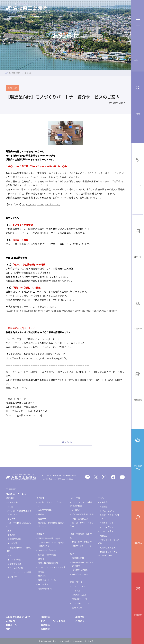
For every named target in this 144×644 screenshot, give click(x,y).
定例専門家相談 (14, 539)
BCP (9, 555)
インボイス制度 (14, 560)
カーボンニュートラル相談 (19, 572)
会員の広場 (77, 607)
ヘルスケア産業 (107, 531)
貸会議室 (104, 506)
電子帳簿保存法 (14, 564)
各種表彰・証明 (107, 523)
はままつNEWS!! (79, 595)
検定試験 (45, 617)
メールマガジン (107, 527)
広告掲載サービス (80, 599)
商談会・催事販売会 (47, 555)
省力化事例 (12, 577)
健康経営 (104, 536)
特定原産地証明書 (80, 570)
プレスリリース (79, 586)
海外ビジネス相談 (15, 568)
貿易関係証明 (78, 558)
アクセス (138, 171)
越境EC (41, 559)
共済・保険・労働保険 (82, 542)
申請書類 (138, 386)
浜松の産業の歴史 (108, 548)
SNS (8, 629)
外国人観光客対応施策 (48, 563)
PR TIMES (76, 591)
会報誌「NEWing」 (108, 511)
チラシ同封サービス (81, 603)
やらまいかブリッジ (47, 550)
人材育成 (76, 510)
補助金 (10, 506)
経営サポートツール (47, 580)
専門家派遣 (12, 543)
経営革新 (11, 519)
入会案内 (138, 314)
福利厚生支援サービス (82, 546)
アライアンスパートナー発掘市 (52, 567)
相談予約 (138, 529)
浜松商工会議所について (18, 617)
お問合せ (138, 601)
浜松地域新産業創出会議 (49, 538)
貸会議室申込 (138, 453)
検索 (138, 100)
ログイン (138, 243)
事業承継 (11, 535)
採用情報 (45, 629)
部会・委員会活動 (80, 519)
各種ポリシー (13, 625)
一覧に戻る (66, 442)
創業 (9, 531)
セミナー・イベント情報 (53, 621)
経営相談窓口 (13, 502)
